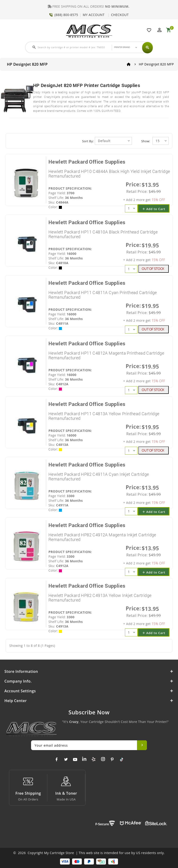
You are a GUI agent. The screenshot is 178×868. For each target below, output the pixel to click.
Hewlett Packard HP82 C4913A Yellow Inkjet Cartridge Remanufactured (100, 598)
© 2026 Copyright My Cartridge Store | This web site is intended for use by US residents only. (89, 853)
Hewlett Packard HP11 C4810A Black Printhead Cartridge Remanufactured (103, 234)
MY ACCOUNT (94, 15)
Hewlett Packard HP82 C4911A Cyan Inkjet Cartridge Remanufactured (99, 476)
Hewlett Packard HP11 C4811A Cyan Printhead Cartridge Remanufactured (103, 295)
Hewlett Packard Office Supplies (87, 162)
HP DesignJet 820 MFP (156, 64)
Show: (146, 141)
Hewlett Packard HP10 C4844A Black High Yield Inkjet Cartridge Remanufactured (109, 174)
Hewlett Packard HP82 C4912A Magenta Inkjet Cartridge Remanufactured (102, 537)
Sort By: (88, 141)
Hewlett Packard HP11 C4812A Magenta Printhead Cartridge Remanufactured (106, 355)
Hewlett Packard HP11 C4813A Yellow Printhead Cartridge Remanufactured (104, 416)
